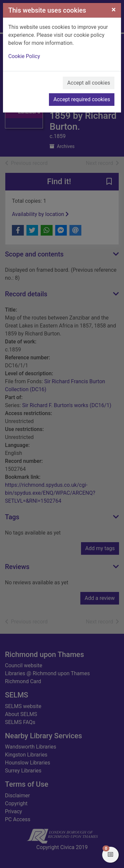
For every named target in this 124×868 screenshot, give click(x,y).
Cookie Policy (24, 56)
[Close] (114, 10)
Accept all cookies (89, 83)
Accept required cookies (82, 99)
